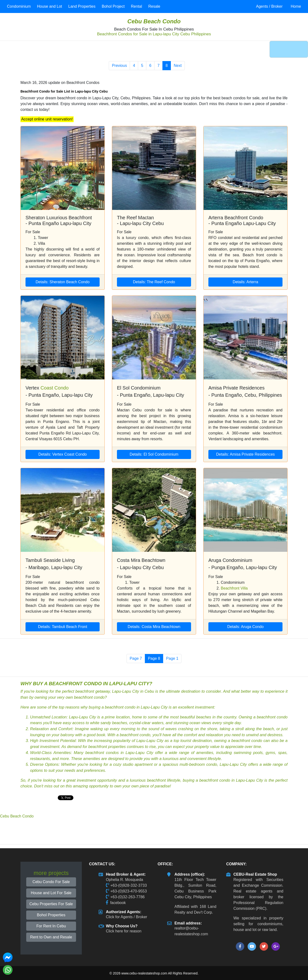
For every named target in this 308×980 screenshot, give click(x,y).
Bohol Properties (51, 915)
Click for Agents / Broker (127, 917)
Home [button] (296, 6)
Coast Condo (55, 388)
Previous (119, 66)
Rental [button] (136, 6)
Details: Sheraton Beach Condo (63, 282)
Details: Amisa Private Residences (245, 454)
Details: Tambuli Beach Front (63, 627)
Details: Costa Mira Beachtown (154, 627)
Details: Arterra (245, 282)
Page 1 (172, 658)
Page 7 (136, 658)
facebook (118, 903)
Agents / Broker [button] (269, 6)
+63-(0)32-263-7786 (127, 897)
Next (178, 66)
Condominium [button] (19, 6)
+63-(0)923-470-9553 (128, 891)
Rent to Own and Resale (51, 937)
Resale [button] (154, 6)
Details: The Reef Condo (154, 282)
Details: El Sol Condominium (154, 454)
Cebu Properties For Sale (51, 904)
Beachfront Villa (234, 588)
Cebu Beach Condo (154, 21)
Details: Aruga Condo (245, 627)
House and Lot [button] (50, 6)
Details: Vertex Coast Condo (63, 454)
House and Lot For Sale (51, 893)
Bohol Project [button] (113, 6)
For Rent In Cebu (51, 926)
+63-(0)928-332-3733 (128, 885)
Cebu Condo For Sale (51, 882)
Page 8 (154, 658)
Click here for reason (124, 931)
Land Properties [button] (82, 6)
